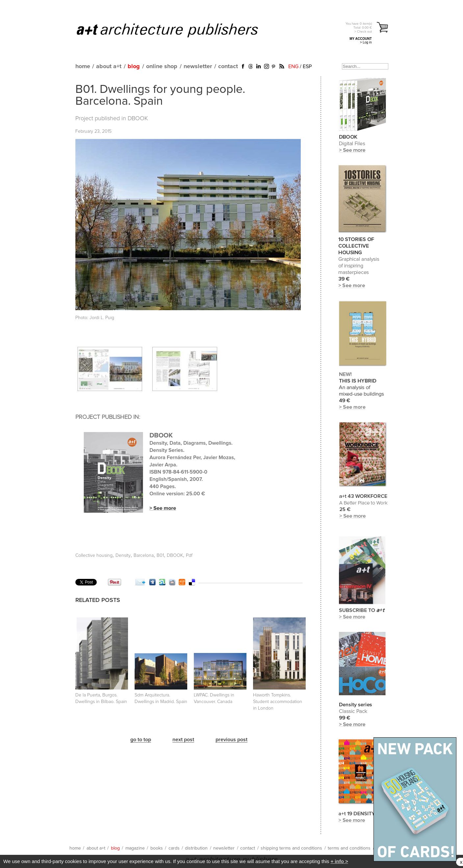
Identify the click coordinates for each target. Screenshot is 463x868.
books (157, 848)
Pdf (189, 556)
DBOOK (138, 119)
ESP (307, 67)
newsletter (198, 67)
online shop (162, 67)
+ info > (339, 861)
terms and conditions (349, 848)
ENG (293, 67)
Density (123, 556)
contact (228, 67)
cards (174, 848)
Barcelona (144, 556)
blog (134, 67)
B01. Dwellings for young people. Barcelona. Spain (160, 95)
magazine (135, 848)
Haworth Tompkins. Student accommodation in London (278, 702)
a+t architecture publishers (176, 30)
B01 (160, 556)
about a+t (109, 67)
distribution (196, 848)
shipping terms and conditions (291, 848)
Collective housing (94, 556)
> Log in (366, 42)
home (83, 67)
